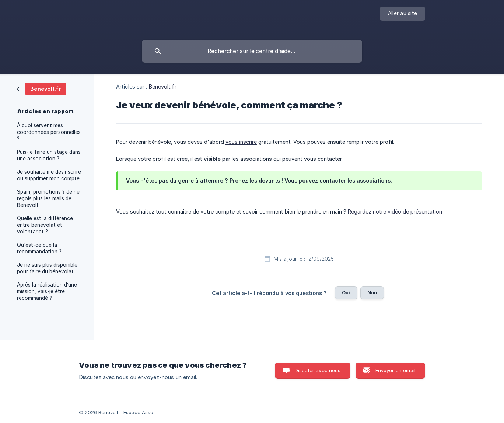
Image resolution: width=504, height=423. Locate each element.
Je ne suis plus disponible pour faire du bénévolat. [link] (47, 268)
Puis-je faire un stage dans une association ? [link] (49, 155)
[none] (402, 14)
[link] (42, 88)
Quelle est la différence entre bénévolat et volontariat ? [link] (45, 225)
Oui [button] (346, 292)
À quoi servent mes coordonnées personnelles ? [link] (49, 132)
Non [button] (372, 292)
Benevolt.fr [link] (163, 86)
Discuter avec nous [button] (318, 370)
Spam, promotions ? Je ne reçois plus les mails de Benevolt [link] (48, 198)
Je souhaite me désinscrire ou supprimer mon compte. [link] (49, 175)
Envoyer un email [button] (395, 370)
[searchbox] (252, 51)
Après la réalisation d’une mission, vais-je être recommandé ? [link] (47, 291)
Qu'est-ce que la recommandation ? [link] (39, 248)
